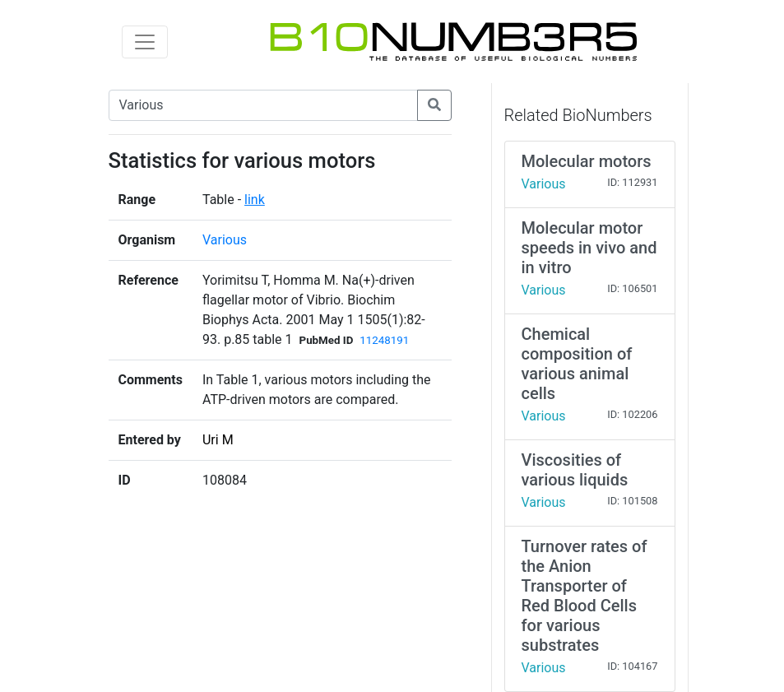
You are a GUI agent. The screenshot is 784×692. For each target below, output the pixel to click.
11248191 (384, 340)
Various (225, 240)
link (255, 200)
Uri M (218, 440)
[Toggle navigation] (145, 42)
